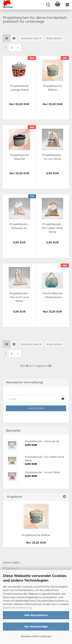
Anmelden (36, 408)
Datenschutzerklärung (17, 608)
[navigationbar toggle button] (67, 5)
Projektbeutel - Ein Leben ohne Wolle (53, 228)
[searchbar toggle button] (48, 5)
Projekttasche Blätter (53, 88)
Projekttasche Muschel (19, 157)
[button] (7, 38)
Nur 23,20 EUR (36, 543)
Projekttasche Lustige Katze (19, 88)
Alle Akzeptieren (36, 615)
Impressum (12, 568)
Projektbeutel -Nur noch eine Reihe (19, 297)
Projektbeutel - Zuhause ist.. (19, 226)
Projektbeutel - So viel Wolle (52, 157)
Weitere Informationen (36, 636)
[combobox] (31, 38)
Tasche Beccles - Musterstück (52, 295)
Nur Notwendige (36, 627)
